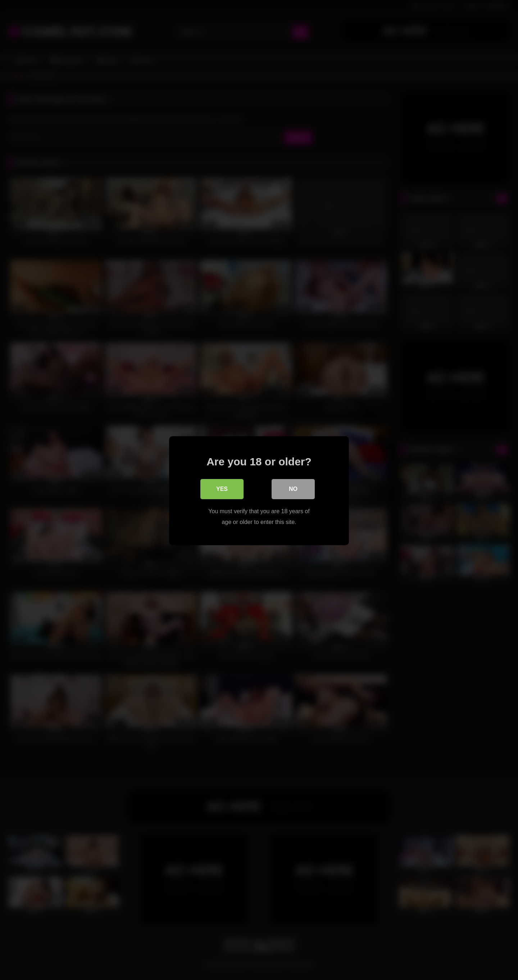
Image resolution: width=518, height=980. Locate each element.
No (293, 488)
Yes (222, 488)
